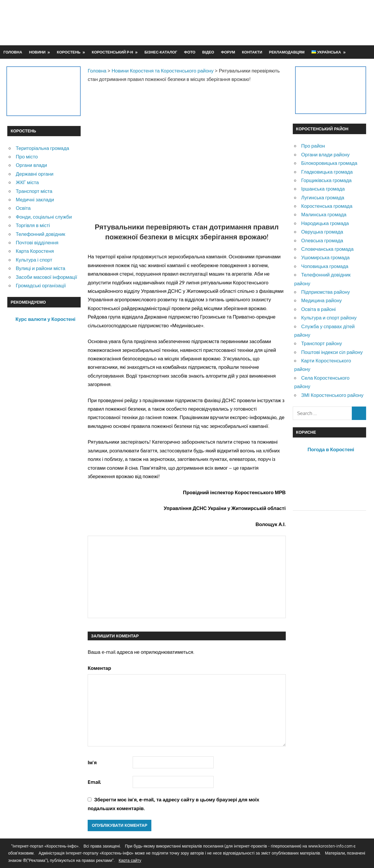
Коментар (99, 668)
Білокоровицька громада (329, 163)
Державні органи (35, 174)
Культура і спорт (34, 260)
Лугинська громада (323, 197)
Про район (313, 146)
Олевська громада (322, 240)
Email (94, 782)
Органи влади (31, 165)
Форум (228, 52)
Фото (190, 52)
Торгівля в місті (33, 225)
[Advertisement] (260, 23)
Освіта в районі (318, 309)
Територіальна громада (43, 148)
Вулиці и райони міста (40, 268)
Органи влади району (325, 154)
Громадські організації (41, 285)
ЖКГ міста (27, 182)
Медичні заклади (35, 199)
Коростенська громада (327, 206)
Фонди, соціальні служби (44, 217)
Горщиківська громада (327, 180)
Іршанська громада (323, 189)
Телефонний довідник (40, 234)
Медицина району (322, 300)
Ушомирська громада (325, 257)
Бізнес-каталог (161, 52)
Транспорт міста (34, 191)
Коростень (69, 52)
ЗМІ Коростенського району (332, 395)
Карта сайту (130, 860)
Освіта (23, 208)
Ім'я (92, 762)
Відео (208, 52)
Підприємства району (326, 292)
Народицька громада (325, 223)
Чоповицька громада (325, 266)
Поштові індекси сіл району (332, 352)
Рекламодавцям (287, 52)
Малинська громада (324, 214)
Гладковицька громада (327, 172)
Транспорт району (322, 343)
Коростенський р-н (112, 52)
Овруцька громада (322, 232)
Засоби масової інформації (46, 277)
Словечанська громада (327, 249)
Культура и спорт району (329, 318)
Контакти (252, 52)
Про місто (27, 157)
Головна (13, 52)
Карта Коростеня (35, 251)
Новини (37, 52)
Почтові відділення (37, 242)
